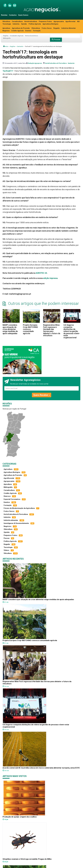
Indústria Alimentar (69, 28)
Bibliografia (7, 38)
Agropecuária (59, 22)
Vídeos (6, 550)
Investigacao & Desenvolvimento (16, 523)
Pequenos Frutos (45, 22)
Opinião (24, 24)
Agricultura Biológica (50, 24)
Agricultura (8, 469)
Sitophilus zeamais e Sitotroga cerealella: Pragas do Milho (27, 859)
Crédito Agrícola (17, 31)
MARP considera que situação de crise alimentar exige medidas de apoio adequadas (10, 329)
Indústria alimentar (11, 520)
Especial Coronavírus (12, 499)
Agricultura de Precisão (21, 28)
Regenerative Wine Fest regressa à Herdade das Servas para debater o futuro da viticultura (52, 330)
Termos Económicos (31, 36)
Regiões (6, 36)
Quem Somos (23, 15)
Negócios (6, 31)
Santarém (20, 46)
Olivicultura (36, 28)
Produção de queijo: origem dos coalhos (20, 817)
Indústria (16, 24)
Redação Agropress (35, 63)
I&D (78, 22)
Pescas (7, 538)
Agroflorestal (70, 22)
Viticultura (6, 22)
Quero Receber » (42, 395)
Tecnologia (7, 24)
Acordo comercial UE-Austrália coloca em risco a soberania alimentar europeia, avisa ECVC (41, 768)
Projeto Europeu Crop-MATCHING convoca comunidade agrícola (30, 329)
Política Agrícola (35, 24)
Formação (37, 31)
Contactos (13, 15)
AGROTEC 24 (41, 273)
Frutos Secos (47, 28)
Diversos (7, 496)
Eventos (28, 31)
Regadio (57, 28)
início (6, 46)
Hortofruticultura (31, 22)
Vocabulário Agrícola (17, 36)
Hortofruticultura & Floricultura (56, 63)
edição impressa (50, 278)
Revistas (4, 15)
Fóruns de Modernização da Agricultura (19, 508)
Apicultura (6, 28)
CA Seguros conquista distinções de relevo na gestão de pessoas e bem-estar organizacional (72, 331)
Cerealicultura (17, 22)
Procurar (56, 39)
